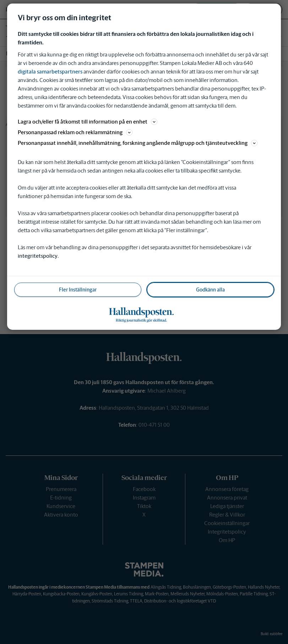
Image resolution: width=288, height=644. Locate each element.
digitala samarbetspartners (50, 72)
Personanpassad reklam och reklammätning (75, 132)
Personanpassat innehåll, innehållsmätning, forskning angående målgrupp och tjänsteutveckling (138, 143)
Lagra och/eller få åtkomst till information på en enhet (88, 122)
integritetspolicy (38, 256)
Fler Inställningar (78, 290)
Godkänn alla (210, 290)
